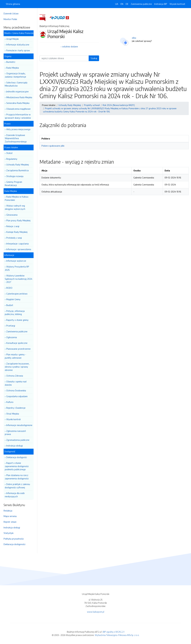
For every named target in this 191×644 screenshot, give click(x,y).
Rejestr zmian (10, 522)
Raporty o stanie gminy (17, 320)
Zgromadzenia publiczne (18, 440)
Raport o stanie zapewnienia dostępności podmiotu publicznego (17, 466)
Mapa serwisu (10, 516)
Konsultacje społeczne (17, 343)
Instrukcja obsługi (14, 446)
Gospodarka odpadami (17, 396)
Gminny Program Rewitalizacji (13, 183)
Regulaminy (12, 159)
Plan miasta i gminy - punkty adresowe (15, 356)
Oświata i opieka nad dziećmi (16, 383)
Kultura (10, 402)
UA (117, 4)
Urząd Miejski (12, 39)
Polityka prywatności (14, 539)
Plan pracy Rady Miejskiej (18, 220)
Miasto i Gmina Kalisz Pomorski (19, 33)
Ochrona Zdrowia (15, 376)
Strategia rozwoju (15, 176)
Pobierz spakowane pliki (53, 146)
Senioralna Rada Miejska (18, 103)
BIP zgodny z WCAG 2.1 (114, 632)
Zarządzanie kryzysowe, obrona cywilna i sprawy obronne (17, 367)
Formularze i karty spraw (18, 50)
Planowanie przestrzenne (18, 349)
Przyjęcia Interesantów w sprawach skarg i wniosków (18, 116)
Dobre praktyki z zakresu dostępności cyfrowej (17, 486)
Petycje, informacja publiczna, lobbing (15, 313)
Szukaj (94, 58)
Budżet (10, 305)
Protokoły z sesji (14, 238)
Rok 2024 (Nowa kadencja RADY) (119, 105)
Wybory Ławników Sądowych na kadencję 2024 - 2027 (19, 279)
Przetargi (11, 326)
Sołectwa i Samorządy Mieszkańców (16, 84)
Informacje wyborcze (16, 261)
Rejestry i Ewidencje (16, 408)
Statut (9, 153)
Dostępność (10, 451)
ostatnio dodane (70, 46)
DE (127, 4)
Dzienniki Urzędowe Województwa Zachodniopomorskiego (16, 138)
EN (122, 4)
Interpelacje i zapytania (17, 244)
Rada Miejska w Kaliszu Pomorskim (17, 198)
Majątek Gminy (13, 299)
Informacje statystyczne (18, 45)
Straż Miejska (13, 414)
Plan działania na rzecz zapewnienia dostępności (17, 477)
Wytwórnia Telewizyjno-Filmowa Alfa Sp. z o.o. (117, 635)
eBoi (134, 38)
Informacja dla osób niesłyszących (15, 495)
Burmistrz (11, 62)
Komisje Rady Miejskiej (17, 232)
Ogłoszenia (12, 337)
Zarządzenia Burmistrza (17, 170)
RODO (9, 288)
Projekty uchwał (92, 105)
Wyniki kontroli (13, 419)
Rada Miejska (13, 68)
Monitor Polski (10, 19)
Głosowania (12, 215)
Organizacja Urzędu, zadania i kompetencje (15, 75)
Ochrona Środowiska (16, 390)
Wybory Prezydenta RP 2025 (17, 268)
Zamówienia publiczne (17, 331)
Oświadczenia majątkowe (18, 109)
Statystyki (9, 533)
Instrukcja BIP (161, 4)
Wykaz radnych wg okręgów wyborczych (15, 207)
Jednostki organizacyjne (17, 91)
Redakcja (8, 511)
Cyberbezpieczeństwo (17, 294)
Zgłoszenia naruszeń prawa (15, 433)
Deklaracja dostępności (14, 544)
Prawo (7, 124)
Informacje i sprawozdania (19, 249)
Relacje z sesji (13, 226)
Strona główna (13, 4)
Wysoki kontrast (177, 4)
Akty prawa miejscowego (18, 129)
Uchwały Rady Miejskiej (18, 165)
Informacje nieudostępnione (19, 425)
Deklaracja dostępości (17, 457)
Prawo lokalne (11, 147)
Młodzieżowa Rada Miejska (19, 97)
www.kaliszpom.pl (96, 612)
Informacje (9, 255)
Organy (8, 56)
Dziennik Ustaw (11, 13)
